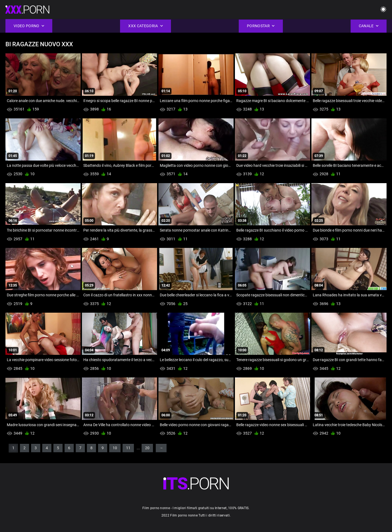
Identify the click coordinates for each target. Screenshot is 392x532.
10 (115, 448)
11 (128, 448)
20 (147, 448)
